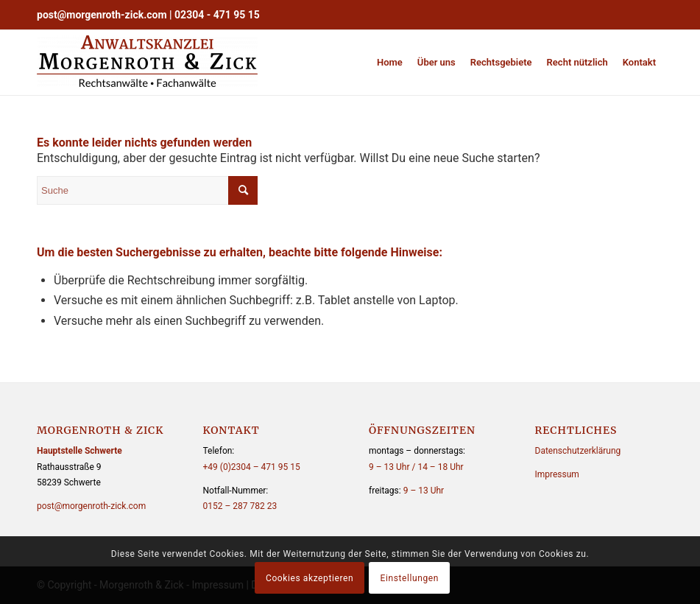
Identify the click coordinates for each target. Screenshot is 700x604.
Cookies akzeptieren (310, 578)
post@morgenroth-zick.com (102, 15)
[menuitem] (390, 63)
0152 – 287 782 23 (240, 506)
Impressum (557, 474)
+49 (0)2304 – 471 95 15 (252, 467)
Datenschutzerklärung (578, 451)
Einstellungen (410, 578)
